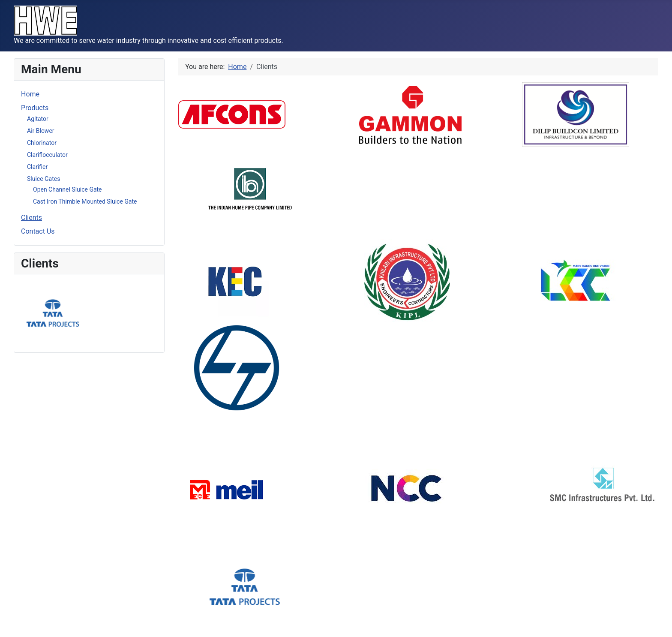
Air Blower (41, 131)
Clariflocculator (47, 155)
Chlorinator (42, 143)
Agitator (38, 119)
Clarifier (37, 167)
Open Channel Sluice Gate (67, 189)
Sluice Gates (43, 179)
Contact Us (38, 231)
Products (35, 108)
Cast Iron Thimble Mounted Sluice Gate (85, 201)
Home (30, 94)
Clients (31, 218)
